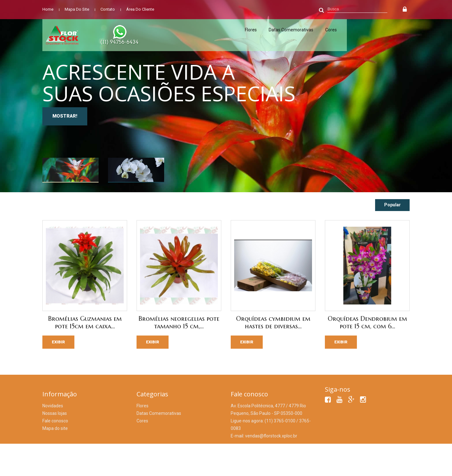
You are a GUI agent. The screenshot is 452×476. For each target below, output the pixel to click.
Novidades (53, 406)
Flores (251, 30)
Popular (393, 205)
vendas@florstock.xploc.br (271, 436)
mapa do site (77, 9)
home (48, 9)
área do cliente (140, 9)
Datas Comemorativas (291, 30)
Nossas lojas (55, 413)
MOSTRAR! (65, 116)
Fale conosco (55, 421)
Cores (331, 30)
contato (108, 9)
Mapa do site (55, 428)
